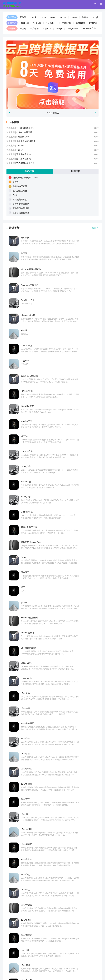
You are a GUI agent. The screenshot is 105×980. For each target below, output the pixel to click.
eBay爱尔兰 (73, 541)
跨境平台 (12, 17)
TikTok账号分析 (75, 646)
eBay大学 (25, 465)
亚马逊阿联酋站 (24, 159)
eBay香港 (25, 495)
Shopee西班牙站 (76, 435)
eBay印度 (25, 556)
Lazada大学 (73, 450)
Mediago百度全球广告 (31, 253)
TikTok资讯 (73, 661)
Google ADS (73, 28)
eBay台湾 (72, 480)
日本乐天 (25, 405)
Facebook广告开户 (77, 253)
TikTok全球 (26, 677)
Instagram (80, 23)
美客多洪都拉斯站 (21, 213)
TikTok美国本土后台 (25, 128)
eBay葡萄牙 (26, 541)
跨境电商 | (11, 128)
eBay (52, 17)
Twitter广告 (26, 359)
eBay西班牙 (26, 616)
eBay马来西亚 (27, 480)
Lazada (74, 17)
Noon (70, 389)
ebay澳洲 (72, 631)
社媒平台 (12, 23)
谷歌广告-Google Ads (31, 389)
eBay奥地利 (26, 510)
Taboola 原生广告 (76, 374)
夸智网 (32, 960)
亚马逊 (23, 17)
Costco (16, 195)
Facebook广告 (89, 28)
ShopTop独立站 (75, 269)
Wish (17, 785)
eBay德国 (25, 631)
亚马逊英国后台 (20, 191)
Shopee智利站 (28, 435)
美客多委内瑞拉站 (21, 204)
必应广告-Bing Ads (77, 299)
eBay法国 (72, 616)
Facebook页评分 (24, 137)
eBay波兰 (72, 510)
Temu (43, 17)
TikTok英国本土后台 (25, 163)
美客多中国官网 (20, 186)
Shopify (96, 17)
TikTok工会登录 (28, 661)
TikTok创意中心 (28, 646)
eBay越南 (72, 465)
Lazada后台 (26, 450)
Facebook (24, 23)
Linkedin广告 (27, 344)
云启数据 (34, 28)
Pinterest (93, 23)
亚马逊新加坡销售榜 (26, 141)
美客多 (85, 17)
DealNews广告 (28, 269)
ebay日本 (72, 586)
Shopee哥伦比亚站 (77, 420)
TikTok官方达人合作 (77, 677)
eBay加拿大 (26, 586)
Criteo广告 (73, 344)
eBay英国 (25, 601)
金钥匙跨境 (12, 960)
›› (75, 693)
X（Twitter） (52, 23)
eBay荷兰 (72, 556)
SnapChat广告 (75, 314)
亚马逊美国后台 (20, 200)
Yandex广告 (26, 329)
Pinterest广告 (27, 314)
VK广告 (71, 329)
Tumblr (20, 150)
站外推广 (12, 28)
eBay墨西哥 (73, 571)
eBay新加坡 (26, 571)
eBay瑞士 (25, 525)
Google (59, 28)
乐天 (70, 405)
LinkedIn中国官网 (24, 132)
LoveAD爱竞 (74, 284)
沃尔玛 (24, 420)
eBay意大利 (73, 601)
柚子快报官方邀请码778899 (25, 178)
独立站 (24, 284)
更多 (94, 228)
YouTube (37, 23)
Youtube (20, 146)
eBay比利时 (73, 525)
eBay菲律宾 (73, 495)
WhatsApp (66, 23)
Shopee (63, 17)
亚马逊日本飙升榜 (21, 208)
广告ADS (47, 28)
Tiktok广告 (73, 359)
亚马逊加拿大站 (24, 154)
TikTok (33, 17)
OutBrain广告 (27, 374)
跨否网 (23, 28)
